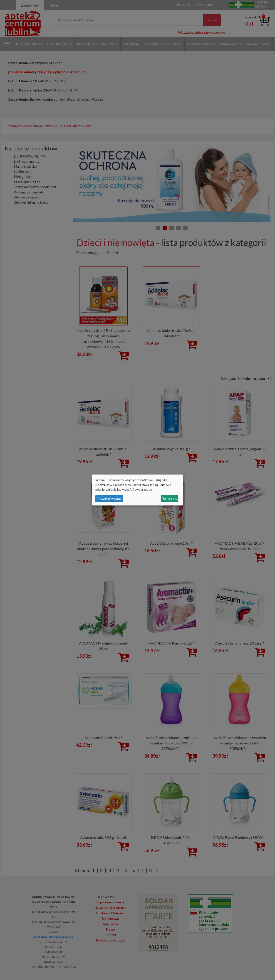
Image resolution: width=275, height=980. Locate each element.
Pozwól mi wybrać (109, 499)
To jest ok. (170, 499)
